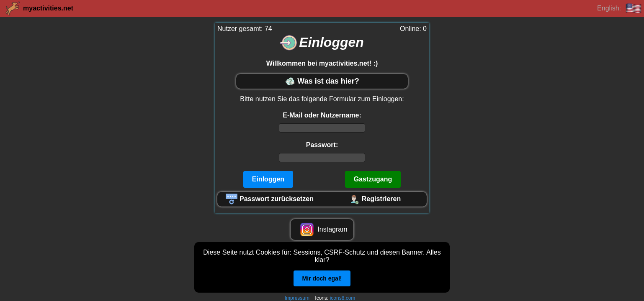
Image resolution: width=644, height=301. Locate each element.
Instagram (322, 230)
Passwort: (322, 145)
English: (620, 8)
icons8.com (343, 298)
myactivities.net (39, 8)
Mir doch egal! (322, 278)
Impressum (297, 298)
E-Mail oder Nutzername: (322, 115)
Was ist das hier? (322, 81)
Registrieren (374, 199)
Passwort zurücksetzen (270, 199)
